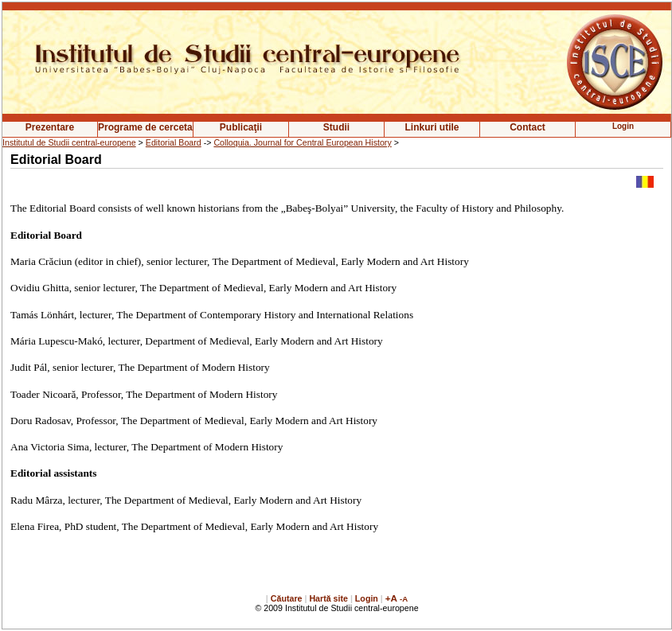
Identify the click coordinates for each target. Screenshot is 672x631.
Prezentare (50, 127)
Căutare (287, 598)
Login (367, 598)
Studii (336, 127)
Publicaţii (241, 127)
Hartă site (328, 598)
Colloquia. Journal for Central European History (302, 142)
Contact (527, 127)
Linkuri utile (432, 127)
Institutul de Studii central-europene (69, 142)
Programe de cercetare (145, 127)
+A (391, 598)
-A (404, 599)
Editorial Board (174, 142)
